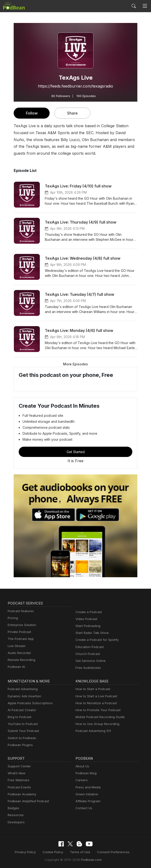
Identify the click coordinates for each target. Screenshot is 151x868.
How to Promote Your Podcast (97, 710)
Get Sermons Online (90, 661)
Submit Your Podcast (22, 731)
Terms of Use (80, 852)
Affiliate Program (87, 801)
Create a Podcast (88, 612)
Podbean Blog (85, 773)
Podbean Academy (21, 794)
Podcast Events (19, 787)
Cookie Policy (55, 852)
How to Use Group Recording (96, 724)
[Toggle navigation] (145, 6)
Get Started (75, 452)
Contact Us (83, 808)
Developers (16, 822)
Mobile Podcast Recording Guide (99, 717)
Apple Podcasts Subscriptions (29, 703)
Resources (15, 815)
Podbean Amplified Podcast (27, 801)
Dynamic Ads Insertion (23, 696)
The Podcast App (20, 639)
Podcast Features (20, 611)
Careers (81, 780)
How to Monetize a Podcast (95, 703)
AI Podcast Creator (21, 710)
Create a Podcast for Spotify (95, 640)
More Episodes (75, 364)
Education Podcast (89, 647)
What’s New (16, 773)
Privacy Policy (29, 852)
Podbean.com (90, 859)
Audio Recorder (19, 653)
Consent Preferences (111, 852)
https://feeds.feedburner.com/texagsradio (75, 86)
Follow (32, 113)
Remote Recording (21, 660)
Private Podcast (19, 632)
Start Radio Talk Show (91, 633)
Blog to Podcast (19, 717)
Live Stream (16, 646)
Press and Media (87, 787)
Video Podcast (86, 619)
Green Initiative (86, 794)
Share (73, 113)
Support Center (18, 766)
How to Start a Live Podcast (95, 696)
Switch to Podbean (21, 738)
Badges (13, 808)
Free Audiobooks (87, 668)
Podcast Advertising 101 (93, 731)
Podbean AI (16, 667)
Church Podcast (87, 654)
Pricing (12, 618)
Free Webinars (18, 780)
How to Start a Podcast (92, 689)
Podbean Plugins (20, 745)
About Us (82, 766)
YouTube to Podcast (22, 724)
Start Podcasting (87, 626)
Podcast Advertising (22, 689)
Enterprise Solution (21, 625)
